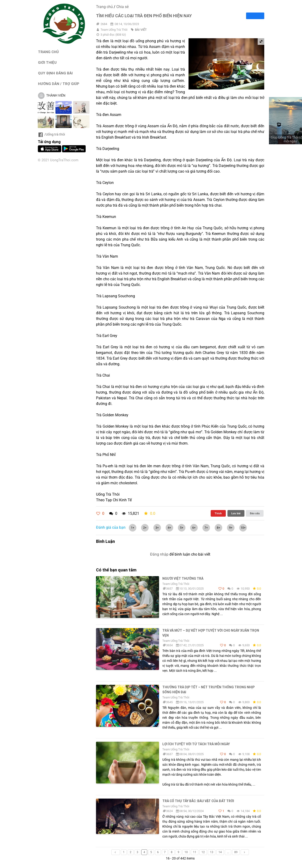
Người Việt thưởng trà (183, 579)
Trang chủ (104, 7)
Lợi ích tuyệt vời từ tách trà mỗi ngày (196, 744)
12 (203, 852)
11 (195, 852)
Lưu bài (236, 513)
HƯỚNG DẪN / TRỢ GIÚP (59, 84)
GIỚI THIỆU (47, 62)
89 (236, 852)
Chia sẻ (122, 7)
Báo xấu (255, 513)
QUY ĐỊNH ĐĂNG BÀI (55, 73)
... (228, 852)
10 (186, 852)
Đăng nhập (159, 554)
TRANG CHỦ (48, 52)
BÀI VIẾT (141, 30)
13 (212, 852)
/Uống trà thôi (51, 134)
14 (220, 852)
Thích (218, 513)
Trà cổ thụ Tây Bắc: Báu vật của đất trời (198, 801)
